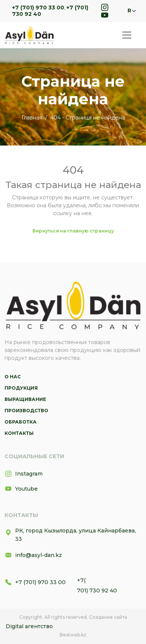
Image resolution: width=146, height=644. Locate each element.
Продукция (21, 388)
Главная (32, 118)
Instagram (24, 474)
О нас (13, 377)
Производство (26, 411)
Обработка (21, 422)
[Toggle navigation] (127, 35)
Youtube (21, 489)
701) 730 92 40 (97, 590)
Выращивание (25, 399)
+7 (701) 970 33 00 (38, 8)
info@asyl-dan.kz (33, 555)
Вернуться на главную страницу (73, 231)
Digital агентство (29, 626)
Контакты (19, 433)
